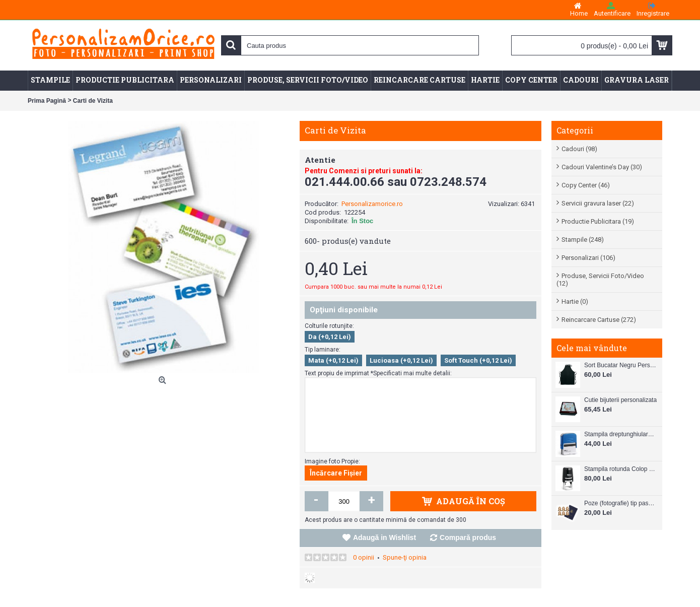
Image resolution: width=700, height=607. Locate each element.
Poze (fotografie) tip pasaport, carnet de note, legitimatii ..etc (621, 503)
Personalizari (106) (588, 258)
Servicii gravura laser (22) (598, 203)
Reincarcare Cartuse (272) (599, 320)
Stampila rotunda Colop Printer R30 (621, 469)
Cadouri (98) (579, 149)
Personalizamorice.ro (372, 204)
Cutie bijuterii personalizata (620, 400)
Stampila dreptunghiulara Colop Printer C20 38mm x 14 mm (621, 434)
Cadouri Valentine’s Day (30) (602, 167)
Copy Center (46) (586, 185)
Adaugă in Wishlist (384, 537)
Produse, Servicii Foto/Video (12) (600, 280)
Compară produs (468, 537)
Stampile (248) (583, 240)
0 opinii (364, 557)
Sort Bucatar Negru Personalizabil (621, 365)
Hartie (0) (575, 301)
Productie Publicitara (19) (598, 221)
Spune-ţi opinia (405, 557)
